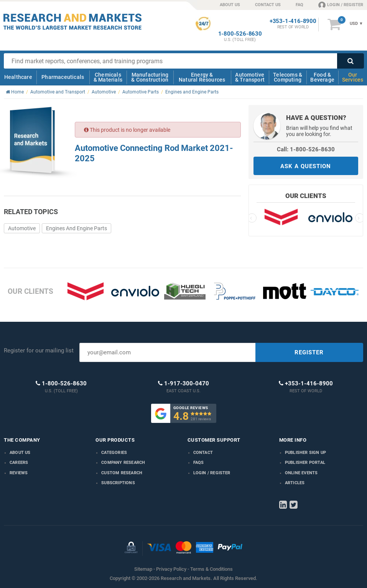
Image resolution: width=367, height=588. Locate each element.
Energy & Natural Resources (202, 77)
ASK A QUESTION (306, 166)
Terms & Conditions (211, 569)
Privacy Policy (171, 569)
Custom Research (122, 473)
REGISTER (309, 352)
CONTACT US (268, 5)
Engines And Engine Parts (77, 228)
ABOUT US (230, 5)
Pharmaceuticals (63, 77)
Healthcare (18, 77)
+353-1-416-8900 (293, 21)
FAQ (300, 5)
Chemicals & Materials (108, 77)
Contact (203, 453)
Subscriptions (118, 483)
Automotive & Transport (250, 77)
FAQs (199, 463)
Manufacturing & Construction (150, 77)
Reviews (19, 473)
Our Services (353, 77)
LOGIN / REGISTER (341, 5)
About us (20, 453)
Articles (295, 483)
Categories (114, 453)
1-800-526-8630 (240, 34)
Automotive (22, 228)
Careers (19, 463)
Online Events (301, 473)
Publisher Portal (305, 463)
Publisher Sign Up (305, 453)
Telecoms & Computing (288, 77)
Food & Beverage (322, 77)
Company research (123, 463)
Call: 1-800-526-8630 (306, 149)
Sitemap (143, 569)
